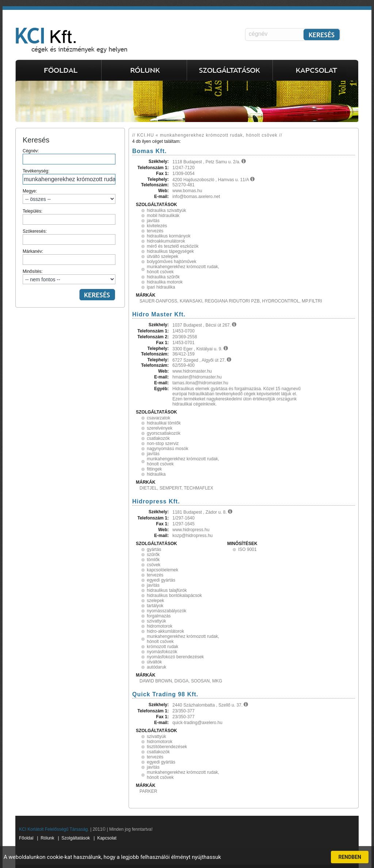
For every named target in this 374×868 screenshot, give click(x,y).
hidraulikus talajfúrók (167, 590)
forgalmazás (159, 616)
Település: (69, 217)
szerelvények (160, 428)
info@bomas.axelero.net (196, 197)
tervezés (155, 231)
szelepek (155, 601)
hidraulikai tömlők (164, 423)
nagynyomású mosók (167, 449)
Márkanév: (69, 257)
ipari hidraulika (161, 287)
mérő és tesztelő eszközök (173, 246)
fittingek (154, 469)
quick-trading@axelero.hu (197, 723)
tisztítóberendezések (167, 747)
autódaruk (157, 667)
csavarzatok (159, 418)
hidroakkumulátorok (166, 241)
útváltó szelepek (163, 256)
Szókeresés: (69, 237)
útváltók (154, 662)
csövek (154, 565)
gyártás (154, 549)
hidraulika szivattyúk (166, 210)
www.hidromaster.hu (192, 371)
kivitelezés (157, 226)
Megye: (69, 196)
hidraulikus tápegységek (170, 251)
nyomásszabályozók (167, 611)
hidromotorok (160, 626)
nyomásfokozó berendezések (175, 657)
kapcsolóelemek (163, 570)
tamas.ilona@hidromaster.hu (200, 383)
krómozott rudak (163, 647)
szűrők (153, 555)
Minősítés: (69, 277)
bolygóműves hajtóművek (171, 262)
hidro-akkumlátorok (165, 631)
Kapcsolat (107, 838)
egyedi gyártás (161, 580)
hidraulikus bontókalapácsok (174, 595)
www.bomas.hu (187, 191)
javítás (153, 221)
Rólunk (47, 838)
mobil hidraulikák (163, 216)
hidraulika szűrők (163, 277)
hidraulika (156, 474)
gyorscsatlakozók (164, 433)
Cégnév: (69, 156)
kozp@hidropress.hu (192, 536)
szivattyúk (157, 621)
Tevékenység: (69, 176)
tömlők (153, 560)
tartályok (155, 606)
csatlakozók (158, 438)
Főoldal (26, 838)
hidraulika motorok (165, 282)
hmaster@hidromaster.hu (197, 377)
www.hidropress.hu (191, 530)
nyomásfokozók (162, 652)
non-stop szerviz (163, 443)
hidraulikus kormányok (169, 236)
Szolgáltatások (76, 838)
